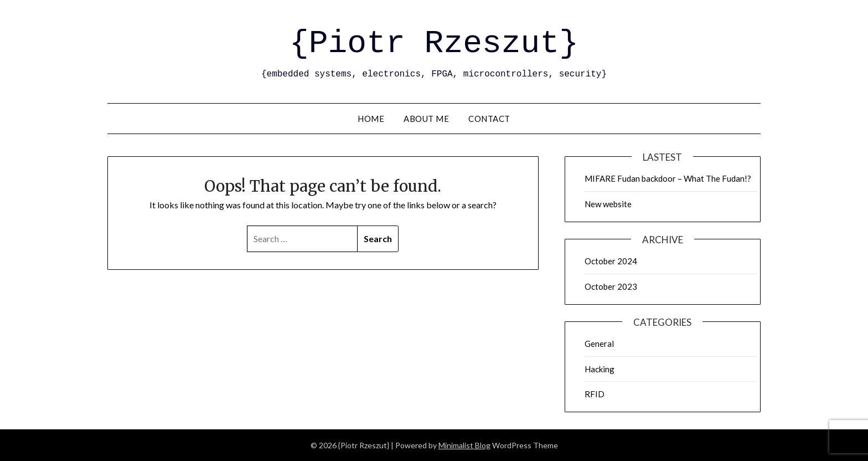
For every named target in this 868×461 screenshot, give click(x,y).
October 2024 (611, 261)
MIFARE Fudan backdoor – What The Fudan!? (668, 178)
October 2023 (611, 286)
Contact (489, 119)
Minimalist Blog (464, 445)
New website (608, 204)
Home (371, 119)
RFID (595, 394)
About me (426, 119)
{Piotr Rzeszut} (434, 43)
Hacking (600, 369)
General (599, 344)
